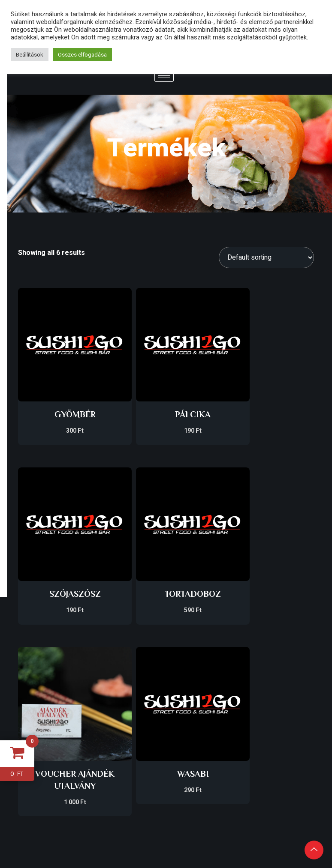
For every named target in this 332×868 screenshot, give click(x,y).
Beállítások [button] (30, 55)
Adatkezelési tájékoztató (166, 720)
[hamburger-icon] (164, 76)
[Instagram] (288, 754)
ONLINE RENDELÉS (276, 708)
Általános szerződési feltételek (166, 742)
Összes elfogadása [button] (82, 55)
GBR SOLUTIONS (55, 763)
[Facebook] (263, 754)
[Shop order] (266, 257)
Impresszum (166, 703)
